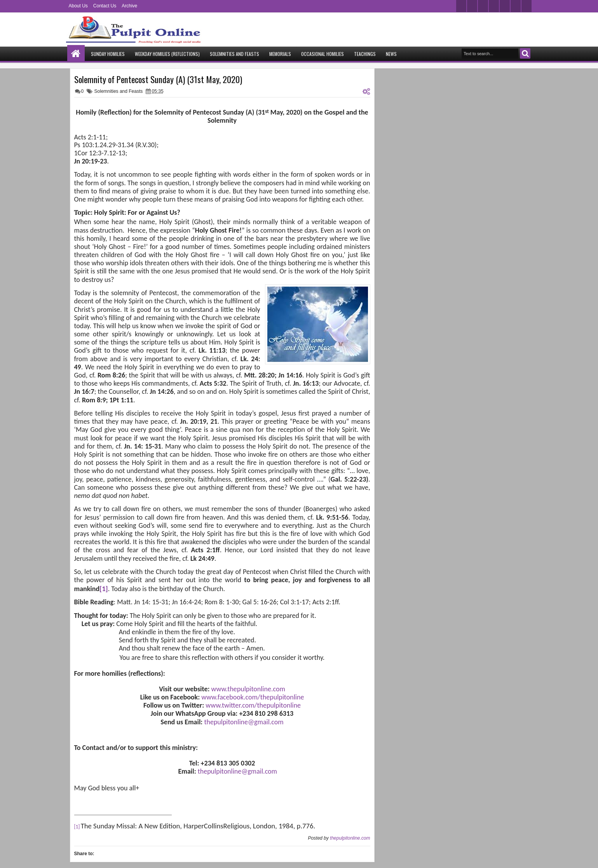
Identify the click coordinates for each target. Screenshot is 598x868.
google (483, 6)
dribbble (516, 6)
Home (76, 54)
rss (494, 6)
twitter (461, 6)
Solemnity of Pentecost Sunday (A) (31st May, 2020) (158, 79)
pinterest (527, 6)
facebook (472, 6)
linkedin (505, 6)
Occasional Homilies (323, 54)
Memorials (280, 54)
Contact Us (105, 6)
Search (525, 53)
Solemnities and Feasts (234, 54)
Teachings (365, 54)
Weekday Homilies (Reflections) (167, 54)
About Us (78, 6)
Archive (129, 6)
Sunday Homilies (108, 54)
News (391, 54)
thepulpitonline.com (350, 838)
